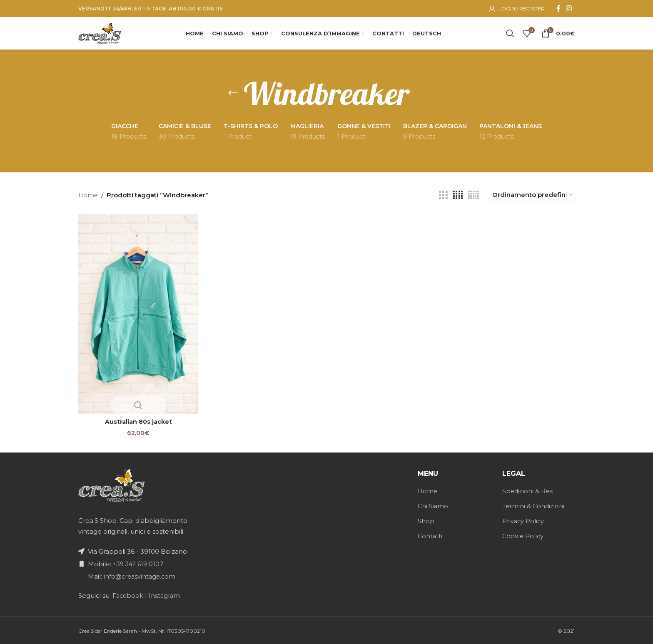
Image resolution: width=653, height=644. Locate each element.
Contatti (430, 535)
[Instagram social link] (569, 7)
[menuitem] (431, 33)
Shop (426, 520)
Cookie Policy (523, 535)
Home (88, 197)
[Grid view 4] (458, 198)
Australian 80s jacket (137, 421)
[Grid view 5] (474, 198)
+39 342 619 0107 (139, 563)
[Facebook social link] (558, 7)
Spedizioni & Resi (528, 490)
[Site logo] (103, 33)
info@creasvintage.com (140, 576)
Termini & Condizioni (534, 505)
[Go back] (233, 96)
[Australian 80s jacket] (137, 314)
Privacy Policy (524, 520)
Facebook (128, 595)
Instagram (166, 595)
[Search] (510, 33)
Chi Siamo (433, 505)
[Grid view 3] (443, 198)
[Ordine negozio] (533, 197)
